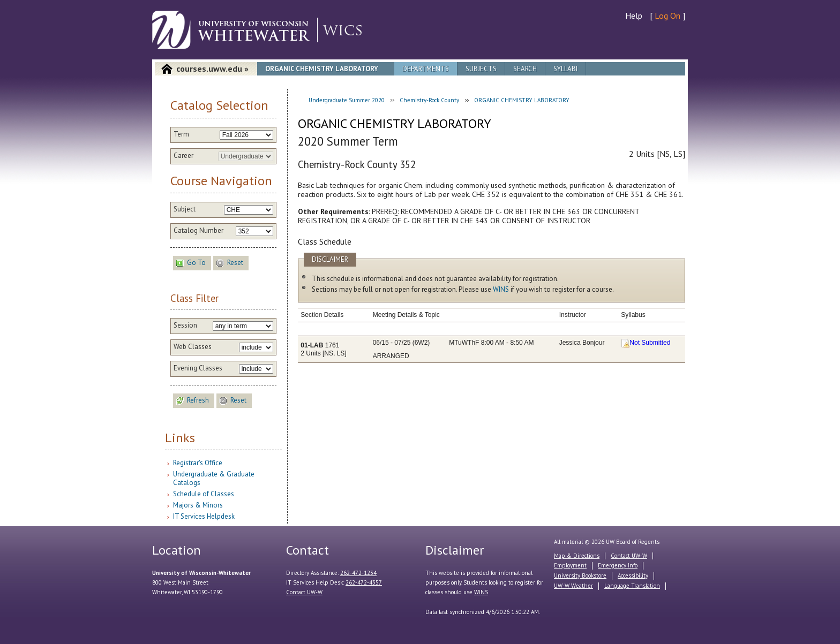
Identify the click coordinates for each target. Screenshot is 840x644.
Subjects (481, 69)
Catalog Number (198, 231)
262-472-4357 (364, 582)
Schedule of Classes (204, 494)
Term (181, 134)
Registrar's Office (198, 463)
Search (525, 69)
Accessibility (633, 575)
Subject (185, 209)
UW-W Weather (573, 586)
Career (183, 156)
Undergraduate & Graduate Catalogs (214, 478)
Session (185, 325)
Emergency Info (618, 565)
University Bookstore (580, 575)
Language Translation (632, 586)
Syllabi (565, 69)
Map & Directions (577, 556)
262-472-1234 (358, 573)
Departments (426, 69)
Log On (667, 16)
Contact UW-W (304, 592)
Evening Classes (198, 368)
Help (634, 16)
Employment (570, 565)
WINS (501, 289)
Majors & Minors (198, 505)
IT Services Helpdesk (204, 516)
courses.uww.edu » (212, 69)
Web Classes (193, 347)
